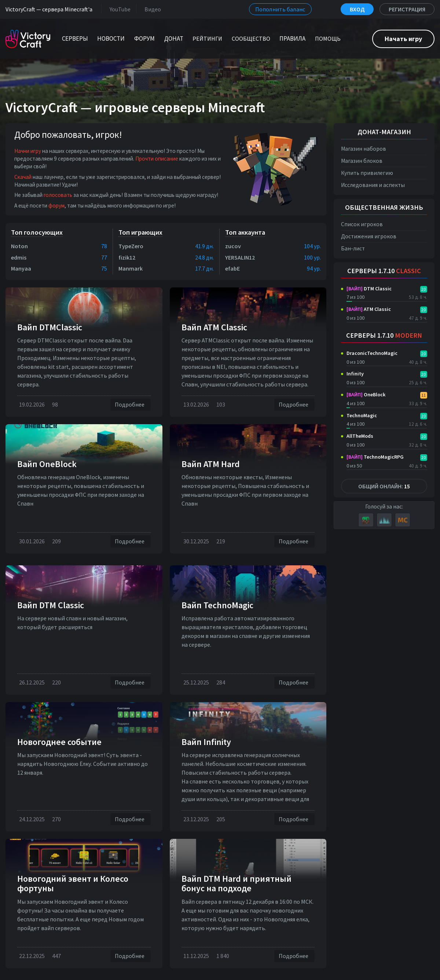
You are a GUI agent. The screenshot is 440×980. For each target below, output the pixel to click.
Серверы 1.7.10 (384, 271)
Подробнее (131, 405)
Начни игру (28, 151)
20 (423, 289)
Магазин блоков (362, 161)
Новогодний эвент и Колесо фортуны (73, 883)
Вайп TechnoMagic (217, 605)
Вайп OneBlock (47, 464)
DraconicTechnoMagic (372, 353)
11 (423, 395)
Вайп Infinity (206, 742)
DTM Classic (369, 289)
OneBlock (366, 394)
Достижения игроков (369, 236)
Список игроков (362, 224)
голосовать (58, 195)
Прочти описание (157, 159)
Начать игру (403, 39)
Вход (357, 9)
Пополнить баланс (280, 9)
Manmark (131, 268)
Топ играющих (140, 232)
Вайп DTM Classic (51, 605)
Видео (151, 9)
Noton (19, 246)
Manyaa (21, 268)
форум (56, 205)
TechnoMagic (362, 415)
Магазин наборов (364, 149)
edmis (19, 257)
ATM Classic (369, 309)
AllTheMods (360, 436)
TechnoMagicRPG (375, 457)
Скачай (23, 177)
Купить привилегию (367, 173)
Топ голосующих (37, 232)
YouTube (119, 9)
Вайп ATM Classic (214, 327)
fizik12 (127, 257)
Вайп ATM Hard (211, 464)
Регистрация (407, 9)
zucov (233, 246)
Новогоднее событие (59, 742)
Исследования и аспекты (373, 185)
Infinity (355, 374)
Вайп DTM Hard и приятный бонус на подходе (236, 883)
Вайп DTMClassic (50, 327)
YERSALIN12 (240, 257)
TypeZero (131, 246)
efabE (232, 268)
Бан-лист (353, 248)
